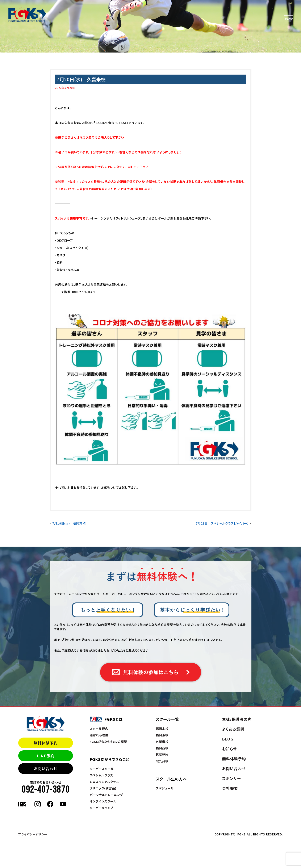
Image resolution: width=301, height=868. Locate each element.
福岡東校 (162, 735)
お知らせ (229, 749)
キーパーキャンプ (101, 808)
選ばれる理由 (99, 735)
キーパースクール (102, 769)
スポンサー (231, 778)
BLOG (228, 739)
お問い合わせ (46, 768)
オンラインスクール (103, 801)
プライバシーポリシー (33, 834)
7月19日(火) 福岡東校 (69, 523)
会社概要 (230, 788)
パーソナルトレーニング (106, 795)
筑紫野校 (162, 755)
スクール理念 (99, 729)
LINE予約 (46, 756)
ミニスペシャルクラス (104, 782)
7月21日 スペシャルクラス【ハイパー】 (222, 523)
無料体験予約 (46, 743)
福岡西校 (162, 748)
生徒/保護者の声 (237, 719)
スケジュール (165, 788)
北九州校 (162, 761)
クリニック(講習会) (103, 788)
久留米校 (162, 742)
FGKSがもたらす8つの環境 (108, 742)
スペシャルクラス (101, 775)
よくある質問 (233, 729)
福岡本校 (162, 729)
